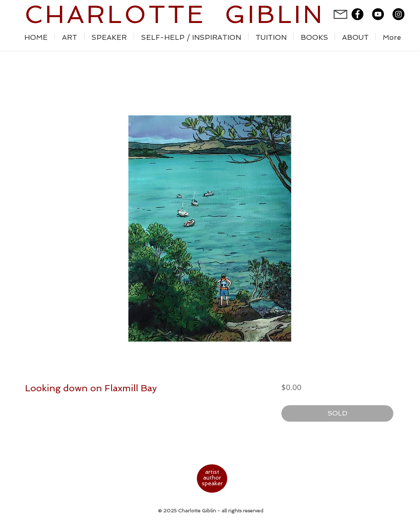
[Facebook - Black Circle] (357, 14)
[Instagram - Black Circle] (398, 14)
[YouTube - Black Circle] (378, 14)
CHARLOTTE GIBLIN (175, 14)
